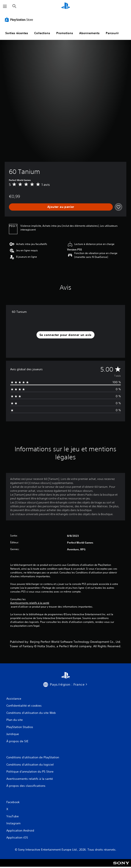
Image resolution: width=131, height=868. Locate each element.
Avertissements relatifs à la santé (30, 603)
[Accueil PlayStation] (66, 6)
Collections (42, 33)
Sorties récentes (17, 33)
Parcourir (112, 33)
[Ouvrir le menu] (5, 6)
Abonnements (89, 33)
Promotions (65, 33)
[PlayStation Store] (20, 20)
